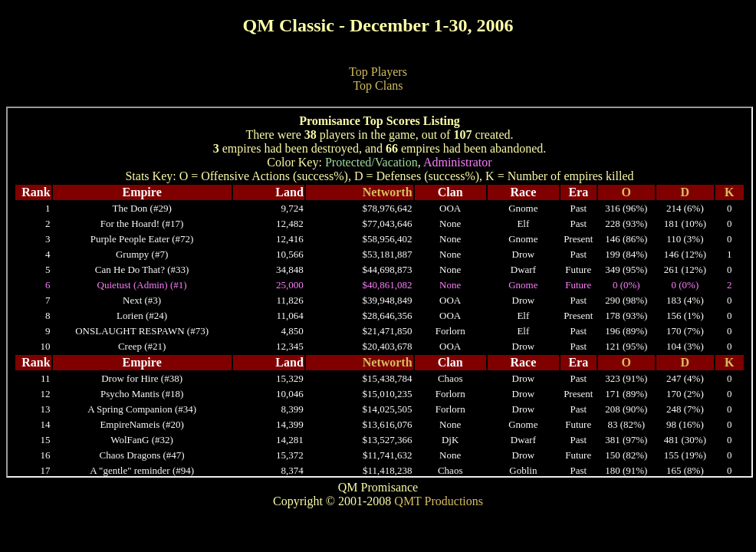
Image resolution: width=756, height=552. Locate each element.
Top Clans (378, 85)
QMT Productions (439, 501)
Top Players (378, 72)
